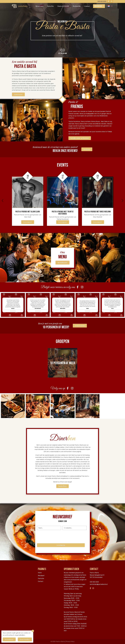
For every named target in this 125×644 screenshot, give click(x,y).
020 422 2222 (94, 582)
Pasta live (50, 6)
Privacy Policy (70, 642)
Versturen (61, 545)
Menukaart (39, 6)
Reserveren (98, 6)
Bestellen (62, 486)
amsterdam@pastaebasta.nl (99, 584)
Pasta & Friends (63, 6)
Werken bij (77, 6)
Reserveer (18, 94)
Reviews (87, 149)
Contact (87, 6)
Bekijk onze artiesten (80, 138)
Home (40, 573)
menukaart (62, 263)
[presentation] (51, 535)
